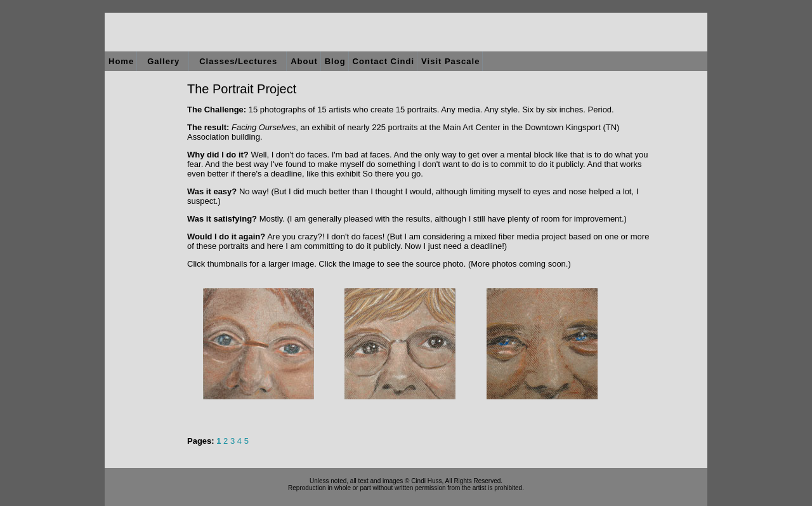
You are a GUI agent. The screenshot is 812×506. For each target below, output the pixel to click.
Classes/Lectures (238, 61)
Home (121, 61)
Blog (335, 61)
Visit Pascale (450, 61)
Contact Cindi (384, 61)
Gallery (163, 61)
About (304, 61)
